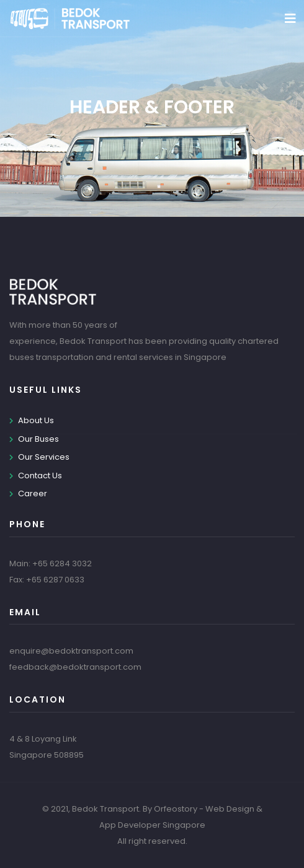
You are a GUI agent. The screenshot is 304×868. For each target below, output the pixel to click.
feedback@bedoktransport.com (75, 667)
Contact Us (40, 476)
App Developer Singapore (152, 825)
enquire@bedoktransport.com (71, 651)
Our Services (44, 457)
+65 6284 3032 (62, 563)
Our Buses (38, 439)
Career (33, 493)
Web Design (230, 809)
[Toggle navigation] (290, 19)
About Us (36, 420)
